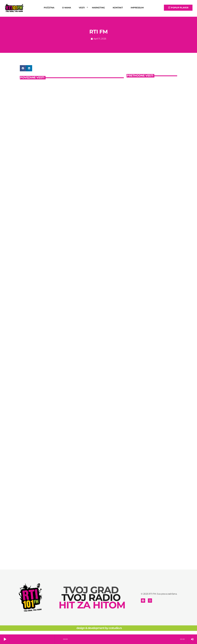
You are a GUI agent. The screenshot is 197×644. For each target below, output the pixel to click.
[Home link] (15, 8)
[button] (23, 68)
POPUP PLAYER (178, 8)
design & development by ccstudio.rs (99, 632)
